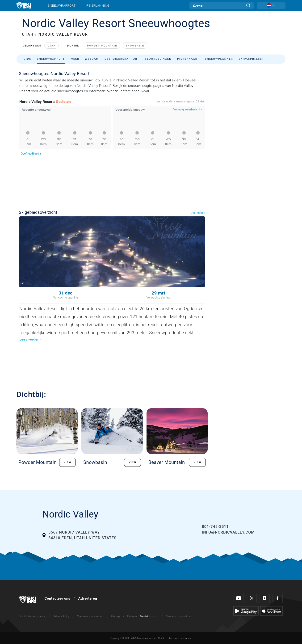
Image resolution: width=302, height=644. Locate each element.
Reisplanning (98, 5)
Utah (52, 46)
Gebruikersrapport (122, 59)
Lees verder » (30, 339)
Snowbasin (135, 46)
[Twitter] (252, 598)
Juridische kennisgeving (33, 617)
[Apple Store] (271, 611)
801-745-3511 (215, 527)
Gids (27, 59)
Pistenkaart (188, 59)
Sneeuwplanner (219, 59)
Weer (75, 59)
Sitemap (115, 617)
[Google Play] (246, 611)
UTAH (28, 34)
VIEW (68, 462)
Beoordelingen (158, 59)
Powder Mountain (102, 46)
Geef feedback (31, 154)
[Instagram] (265, 598)
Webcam (92, 59)
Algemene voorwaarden (90, 617)
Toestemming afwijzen (179, 617)
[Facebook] (278, 598)
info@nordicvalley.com (228, 532)
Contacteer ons (57, 598)
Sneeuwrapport (62, 5)
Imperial (154, 617)
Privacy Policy (62, 617)
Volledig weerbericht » (188, 109)
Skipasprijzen (251, 59)
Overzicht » (198, 213)
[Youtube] (239, 598)
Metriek (144, 617)
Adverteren (88, 598)
